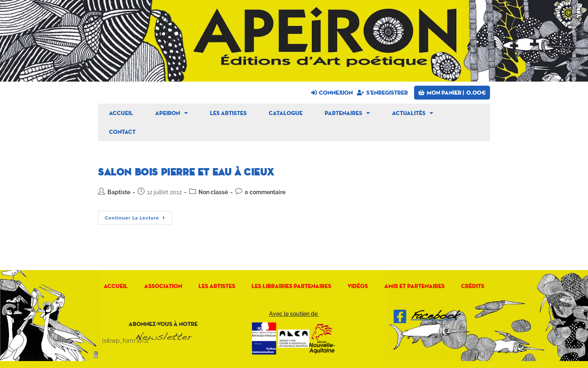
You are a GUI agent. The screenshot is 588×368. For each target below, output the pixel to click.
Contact (122, 132)
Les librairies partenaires (291, 286)
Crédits (473, 286)
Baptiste (119, 192)
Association (163, 286)
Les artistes (228, 113)
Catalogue (286, 113)
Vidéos (358, 286)
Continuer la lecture (139, 216)
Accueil (121, 113)
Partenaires (347, 113)
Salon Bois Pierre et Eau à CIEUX (186, 172)
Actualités (413, 113)
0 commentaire (265, 192)
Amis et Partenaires (414, 286)
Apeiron (171, 113)
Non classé (213, 192)
